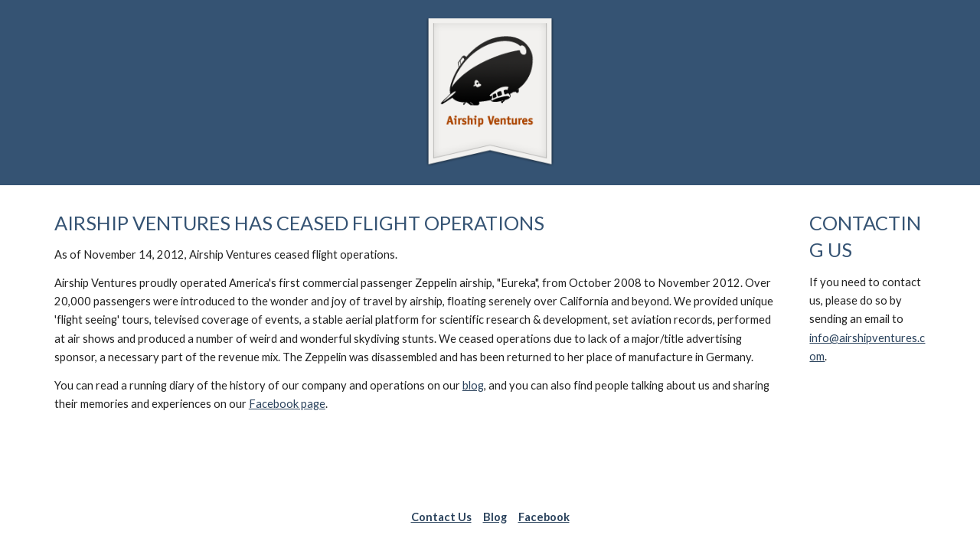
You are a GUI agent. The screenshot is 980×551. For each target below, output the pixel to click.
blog (473, 385)
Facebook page (287, 404)
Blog (495, 517)
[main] (415, 312)
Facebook (544, 517)
